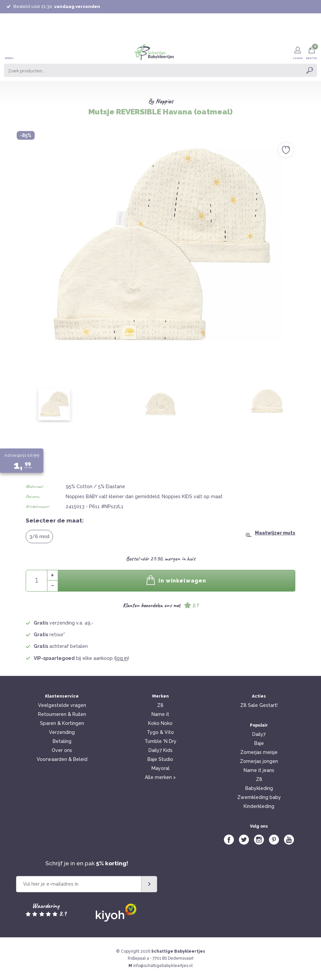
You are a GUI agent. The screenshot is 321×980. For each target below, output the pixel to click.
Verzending (62, 732)
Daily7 (259, 734)
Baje (259, 743)
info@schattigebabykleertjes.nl (163, 966)
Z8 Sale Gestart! (259, 705)
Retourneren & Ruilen (62, 714)
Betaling (62, 741)
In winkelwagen (177, 580)
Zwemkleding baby (259, 797)
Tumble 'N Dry (160, 741)
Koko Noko (160, 723)
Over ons (62, 750)
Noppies (164, 101)
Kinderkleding (259, 806)
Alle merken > (160, 777)
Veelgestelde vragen (62, 705)
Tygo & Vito (160, 732)
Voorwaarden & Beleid (62, 759)
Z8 (160, 705)
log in (122, 658)
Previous (16, 231)
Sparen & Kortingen (62, 723)
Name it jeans (259, 770)
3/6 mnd (39, 537)
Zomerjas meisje (259, 752)
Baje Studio (160, 759)
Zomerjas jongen (259, 761)
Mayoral (160, 768)
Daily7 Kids (160, 750)
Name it (160, 714)
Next (305, 231)
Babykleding (259, 788)
